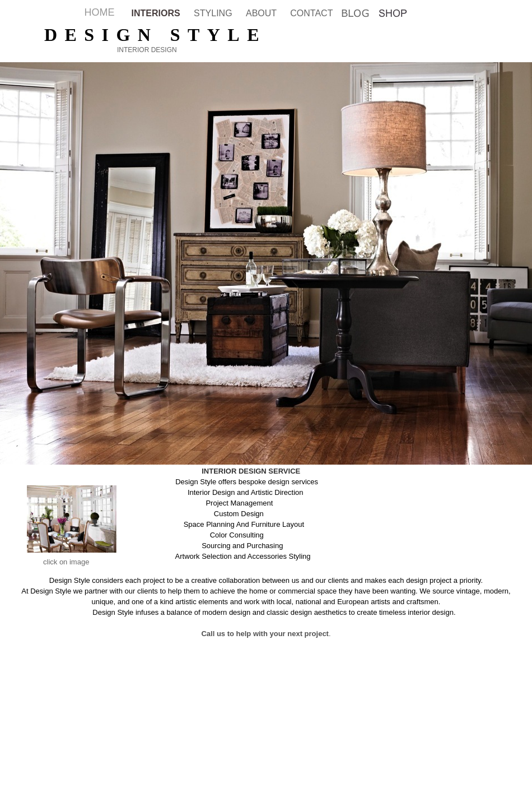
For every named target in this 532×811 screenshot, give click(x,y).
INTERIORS (157, 13)
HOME (100, 12)
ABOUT (262, 13)
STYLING (214, 13)
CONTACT (311, 13)
